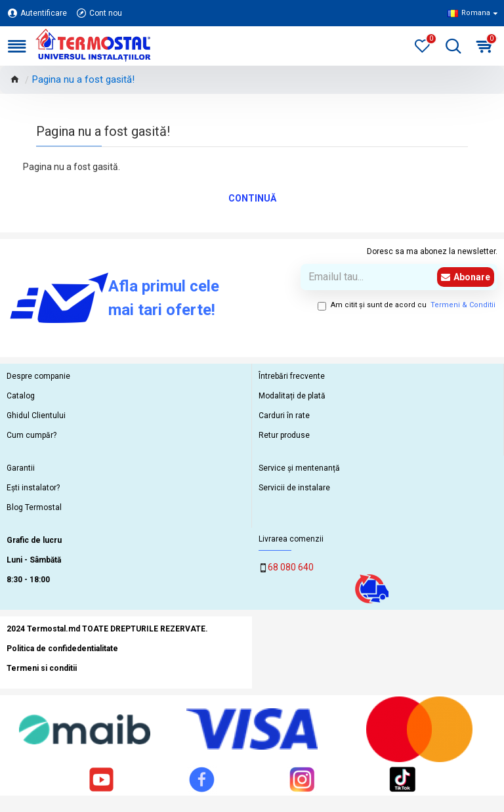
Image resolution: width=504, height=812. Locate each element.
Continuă (252, 198)
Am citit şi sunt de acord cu (408, 306)
